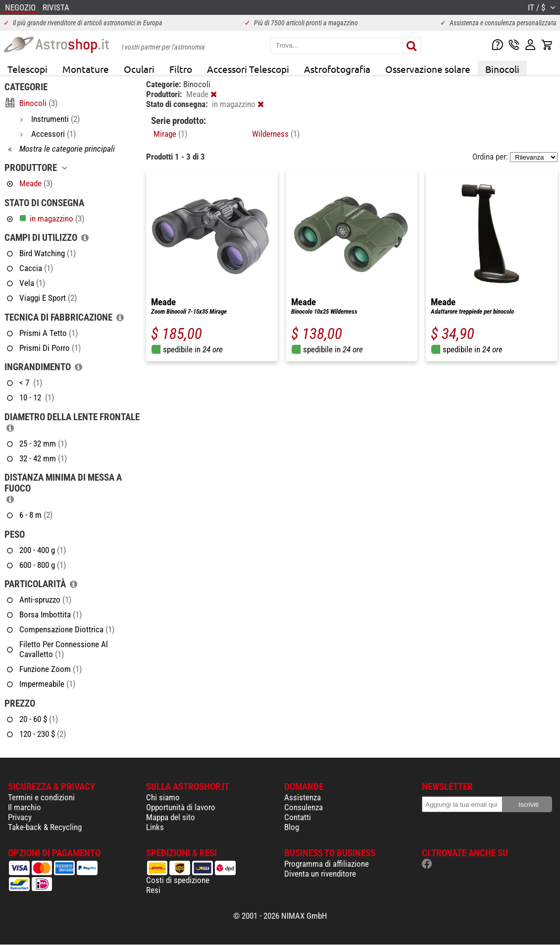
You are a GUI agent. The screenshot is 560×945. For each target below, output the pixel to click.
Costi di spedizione (178, 880)
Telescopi (27, 69)
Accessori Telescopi (248, 69)
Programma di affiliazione (327, 864)
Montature (86, 69)
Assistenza (303, 797)
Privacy (20, 817)
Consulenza (304, 807)
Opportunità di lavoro (181, 807)
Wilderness (276, 134)
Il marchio (25, 807)
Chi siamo (163, 797)
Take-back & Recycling (45, 827)
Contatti (298, 817)
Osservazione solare (428, 69)
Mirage (170, 134)
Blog (292, 827)
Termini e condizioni (41, 797)
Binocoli (502, 69)
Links (155, 827)
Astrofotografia (337, 69)
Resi (153, 890)
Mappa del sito (171, 817)
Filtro (181, 69)
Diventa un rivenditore (320, 874)
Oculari (139, 69)
